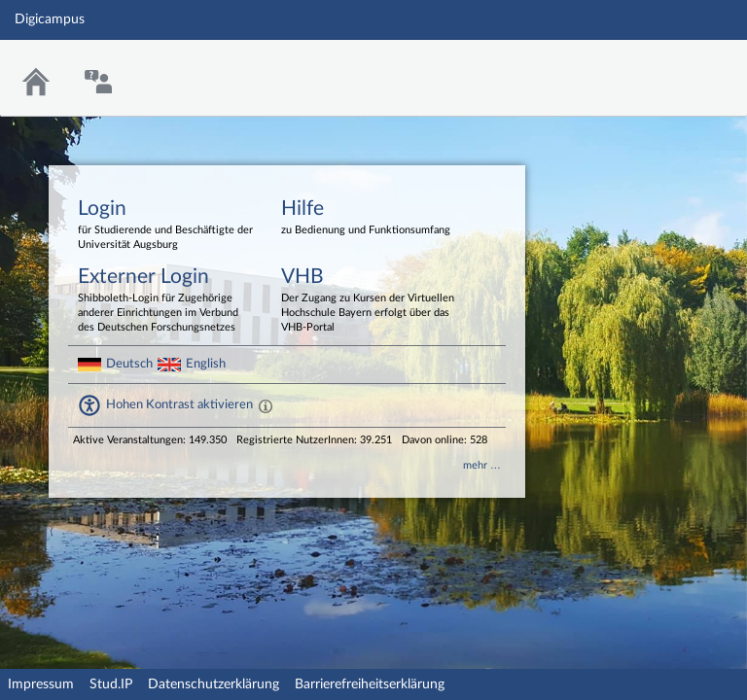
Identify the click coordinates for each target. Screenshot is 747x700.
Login (165, 226)
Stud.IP (111, 684)
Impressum (41, 684)
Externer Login (165, 301)
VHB (369, 301)
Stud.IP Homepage (672, 66)
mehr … (482, 465)
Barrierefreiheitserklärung (370, 684)
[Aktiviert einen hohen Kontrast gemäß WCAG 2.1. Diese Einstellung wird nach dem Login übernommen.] (266, 405)
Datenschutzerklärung (213, 684)
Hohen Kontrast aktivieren (179, 404)
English (206, 364)
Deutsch (129, 364)
